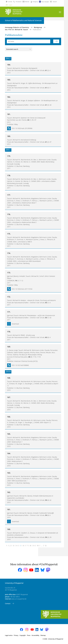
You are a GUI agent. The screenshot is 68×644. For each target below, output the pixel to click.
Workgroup (38, 27)
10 (38, 546)
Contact (8, 603)
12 (46, 546)
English (10, 5)
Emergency (35, 2)
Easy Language (45, 2)
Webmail (27, 2)
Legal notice (9, 635)
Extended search (12, 49)
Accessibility (35, 635)
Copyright (23, 635)
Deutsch (55, 2)
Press (29, 635)
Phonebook (19, 2)
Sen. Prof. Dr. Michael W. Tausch (17, 30)
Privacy (16, 635)
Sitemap (43, 635)
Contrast (10, 2)
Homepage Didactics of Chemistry (17, 27)
